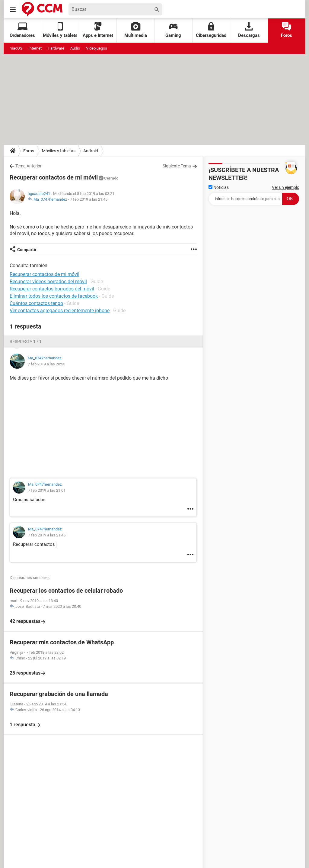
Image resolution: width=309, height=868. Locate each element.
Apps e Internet (98, 30)
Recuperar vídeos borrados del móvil (48, 282)
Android (91, 151)
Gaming (173, 30)
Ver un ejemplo (286, 187)
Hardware (56, 48)
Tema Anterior (29, 166)
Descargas (249, 30)
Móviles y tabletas (59, 151)
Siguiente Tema (177, 166)
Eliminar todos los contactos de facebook (54, 296)
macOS (16, 48)
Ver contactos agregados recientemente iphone (60, 311)
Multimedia (136, 30)
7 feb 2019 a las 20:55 (46, 364)
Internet (35, 48)
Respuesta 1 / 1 (26, 342)
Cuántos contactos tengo (36, 303)
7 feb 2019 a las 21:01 (47, 490)
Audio (75, 48)
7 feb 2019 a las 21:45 (89, 199)
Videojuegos (97, 48)
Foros (287, 30)
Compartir (27, 250)
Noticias (219, 187)
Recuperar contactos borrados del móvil (52, 289)
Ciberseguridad (211, 30)
